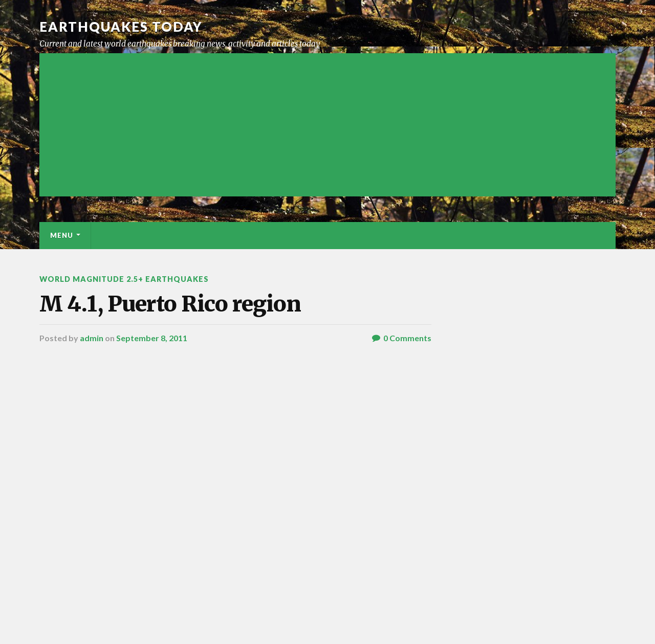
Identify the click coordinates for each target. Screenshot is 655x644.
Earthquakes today (121, 27)
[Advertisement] (327, 125)
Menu (62, 235)
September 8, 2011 (152, 338)
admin (92, 338)
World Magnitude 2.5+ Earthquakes (124, 279)
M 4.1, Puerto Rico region (170, 304)
